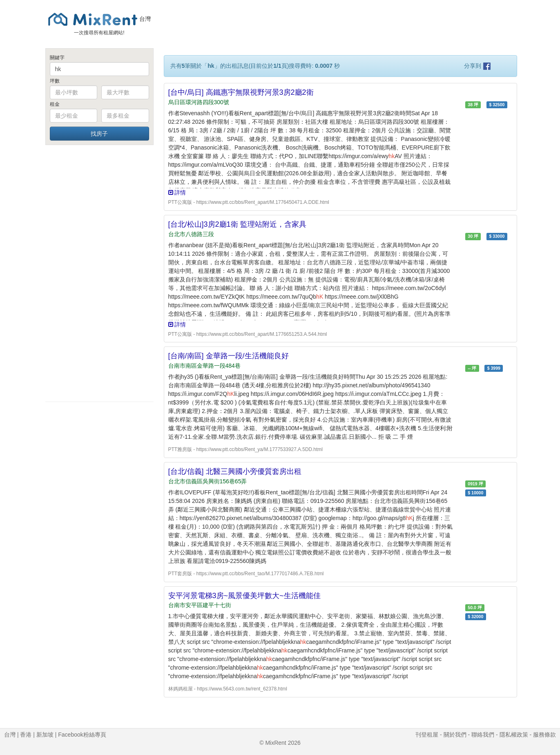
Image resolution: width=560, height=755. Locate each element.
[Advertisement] (99, 273)
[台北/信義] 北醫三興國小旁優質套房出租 (235, 471)
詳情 (177, 192)
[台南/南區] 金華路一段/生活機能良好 (229, 356)
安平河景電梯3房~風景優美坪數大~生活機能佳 (244, 596)
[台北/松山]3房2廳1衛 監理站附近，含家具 (237, 224)
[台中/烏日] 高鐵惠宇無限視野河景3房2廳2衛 (241, 92)
